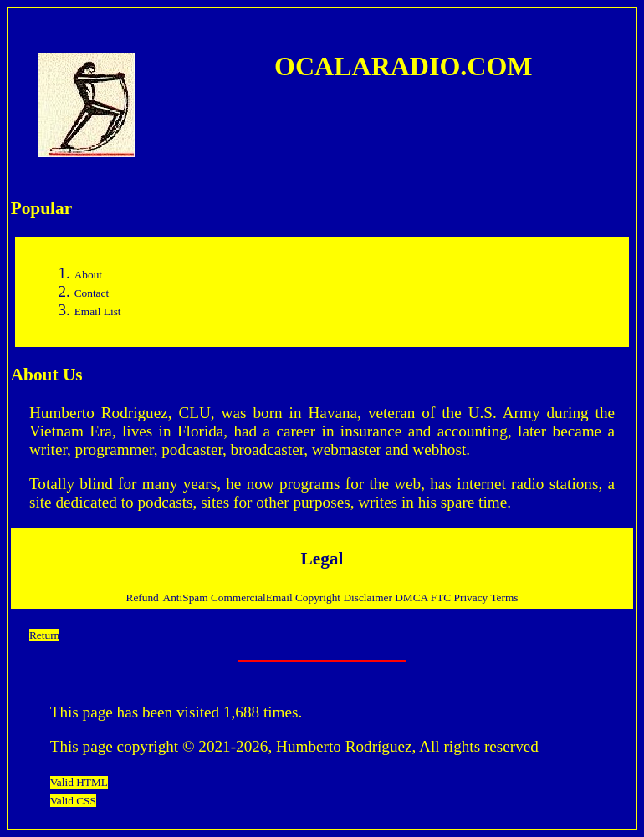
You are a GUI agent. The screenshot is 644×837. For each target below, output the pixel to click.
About (88, 275)
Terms (504, 597)
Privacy (473, 597)
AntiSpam (187, 597)
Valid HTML (79, 782)
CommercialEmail (253, 597)
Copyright (319, 597)
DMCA (413, 597)
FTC (442, 597)
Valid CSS (73, 801)
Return (44, 635)
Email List (98, 311)
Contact (92, 293)
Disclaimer (369, 597)
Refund (143, 597)
